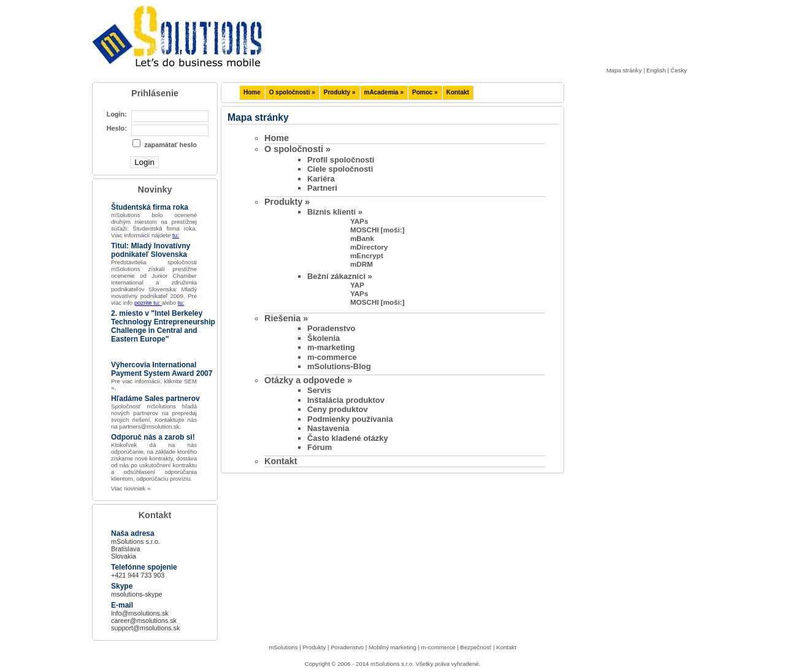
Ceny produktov (338, 409)
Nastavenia (328, 428)
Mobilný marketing (392, 647)
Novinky (155, 189)
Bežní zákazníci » (340, 276)
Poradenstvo (331, 328)
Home (252, 92)
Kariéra (321, 179)
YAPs (359, 221)
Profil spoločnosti (341, 160)
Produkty (314, 647)
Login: (117, 114)
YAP (357, 285)
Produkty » (340, 92)
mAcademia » (384, 92)
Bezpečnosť (476, 647)
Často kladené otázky (348, 438)
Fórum (320, 447)
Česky (679, 70)
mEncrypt (367, 255)
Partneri (322, 188)
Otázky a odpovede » (308, 380)
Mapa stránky (624, 70)
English (656, 70)
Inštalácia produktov (346, 400)
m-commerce (332, 357)
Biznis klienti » (335, 212)
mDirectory (369, 247)
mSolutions (283, 647)
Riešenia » (286, 318)
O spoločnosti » (292, 92)
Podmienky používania (350, 419)
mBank (362, 238)
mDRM (362, 264)
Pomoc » (425, 92)
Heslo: (117, 128)
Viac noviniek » (131, 488)
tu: (176, 235)
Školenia (324, 338)
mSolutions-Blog (339, 366)
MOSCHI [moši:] (377, 230)
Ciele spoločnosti (340, 169)
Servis (319, 390)
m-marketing (331, 347)
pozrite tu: (148, 303)
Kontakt (458, 92)
